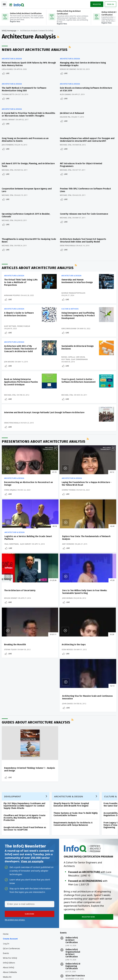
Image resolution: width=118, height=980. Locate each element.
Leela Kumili (9, 67)
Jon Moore (10, 341)
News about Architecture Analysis (36, 49)
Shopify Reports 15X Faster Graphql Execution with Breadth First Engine (72, 705)
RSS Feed (60, 36)
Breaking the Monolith (16, 586)
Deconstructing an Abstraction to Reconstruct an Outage (20, 471)
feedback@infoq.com (12, 966)
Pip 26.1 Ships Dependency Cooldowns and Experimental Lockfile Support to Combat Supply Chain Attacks (26, 706)
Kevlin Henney (50, 538)
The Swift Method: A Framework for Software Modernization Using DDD (25, 84)
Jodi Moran (87, 538)
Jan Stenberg (9, 135)
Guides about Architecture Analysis (37, 616)
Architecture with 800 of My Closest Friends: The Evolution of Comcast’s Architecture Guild (21, 328)
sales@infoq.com (36, 966)
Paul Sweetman (89, 478)
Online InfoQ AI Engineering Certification (73, 869)
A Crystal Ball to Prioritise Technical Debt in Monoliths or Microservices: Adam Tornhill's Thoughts (24, 107)
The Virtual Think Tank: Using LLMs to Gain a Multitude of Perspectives (19, 256)
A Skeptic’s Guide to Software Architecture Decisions (20, 289)
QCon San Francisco (75, 879)
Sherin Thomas (50, 480)
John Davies (87, 596)
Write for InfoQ (11, 861)
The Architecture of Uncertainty (53, 529)
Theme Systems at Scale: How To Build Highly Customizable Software (77, 714)
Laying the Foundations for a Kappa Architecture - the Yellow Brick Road (58, 473)
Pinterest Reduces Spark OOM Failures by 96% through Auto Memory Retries (26, 62)
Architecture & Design (13, 57)
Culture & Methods (71, 284)
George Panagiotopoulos (75, 267)
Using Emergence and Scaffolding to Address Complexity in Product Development (74, 292)
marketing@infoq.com (12, 974)
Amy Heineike (11, 538)
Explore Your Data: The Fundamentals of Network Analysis (18, 531)
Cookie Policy (85, 973)
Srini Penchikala (69, 221)
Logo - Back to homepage (18, 3)
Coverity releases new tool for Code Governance (85, 193)
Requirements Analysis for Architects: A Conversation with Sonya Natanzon (74, 724)
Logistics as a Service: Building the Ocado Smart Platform (97, 471)
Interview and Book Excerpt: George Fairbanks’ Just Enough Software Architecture (20, 396)
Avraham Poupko (13, 269)
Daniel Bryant (10, 113)
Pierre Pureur (25, 304)
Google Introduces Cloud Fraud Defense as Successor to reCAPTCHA (26, 729)
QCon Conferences (13, 852)
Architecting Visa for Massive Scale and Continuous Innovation (96, 589)
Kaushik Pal (67, 108)
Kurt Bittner (11, 304)
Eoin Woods (49, 596)
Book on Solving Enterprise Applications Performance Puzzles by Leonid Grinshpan (19, 362)
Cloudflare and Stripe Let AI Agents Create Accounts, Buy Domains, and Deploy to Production (26, 718)
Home (7, 837)
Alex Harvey (103, 478)
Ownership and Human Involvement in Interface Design (78, 255)
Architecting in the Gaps (55, 586)
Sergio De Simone (69, 67)
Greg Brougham (70, 306)
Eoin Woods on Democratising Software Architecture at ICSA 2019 (81, 84)
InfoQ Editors (10, 866)
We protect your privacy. (15, 822)
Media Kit (8, 880)
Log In (7, 847)
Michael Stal (67, 135)
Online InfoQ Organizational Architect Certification (73, 856)
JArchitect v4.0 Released (73, 104)
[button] (28, 816)
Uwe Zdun (82, 336)
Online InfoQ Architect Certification (72, 843)
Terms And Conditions (103, 970)
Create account (12, 842)
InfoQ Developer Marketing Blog (17, 887)
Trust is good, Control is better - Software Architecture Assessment (78, 362)
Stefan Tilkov (12, 596)
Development (14, 697)
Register (96, 3)
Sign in (109, 3)
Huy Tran (67, 338)
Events (7, 856)
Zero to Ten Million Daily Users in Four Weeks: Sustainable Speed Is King (97, 531)
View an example (32, 763)
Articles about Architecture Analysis (39, 242)
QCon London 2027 (75, 886)
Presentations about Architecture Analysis (45, 429)
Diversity (8, 894)
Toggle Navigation (6, 4)
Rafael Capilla (69, 336)
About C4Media (11, 875)
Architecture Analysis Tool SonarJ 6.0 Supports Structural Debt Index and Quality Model (84, 216)
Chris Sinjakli (12, 480)
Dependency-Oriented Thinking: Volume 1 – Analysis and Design (20, 665)
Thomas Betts (9, 89)
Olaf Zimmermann (81, 338)
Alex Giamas (67, 89)
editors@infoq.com (62, 966)
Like (9, 71)
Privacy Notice (86, 970)
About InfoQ (10, 870)
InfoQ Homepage (10, 30)
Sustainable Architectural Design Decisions (75, 326)
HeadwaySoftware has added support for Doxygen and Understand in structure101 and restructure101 (86, 130)
